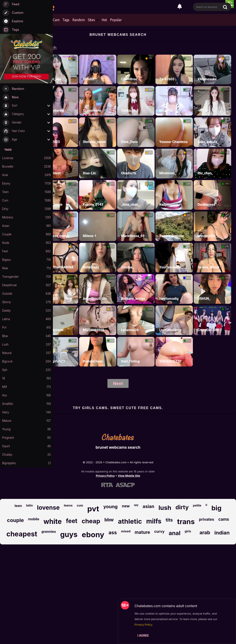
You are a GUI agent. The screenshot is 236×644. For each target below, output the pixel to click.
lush (165, 508)
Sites (91, 20)
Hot (104, 20)
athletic (130, 521)
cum (80, 505)
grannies (49, 532)
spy (136, 505)
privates (207, 519)
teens (68, 505)
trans (186, 522)
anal (175, 533)
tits (169, 520)
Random (79, 20)
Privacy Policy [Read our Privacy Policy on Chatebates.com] (105, 476)
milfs (154, 521)
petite (197, 505)
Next (118, 383)
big (217, 508)
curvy (159, 532)
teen (18, 506)
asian (149, 506)
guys (69, 534)
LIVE (112, 58)
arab (205, 533)
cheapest (22, 534)
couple (15, 520)
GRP (74, 58)
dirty (182, 507)
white (52, 521)
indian (222, 533)
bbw (109, 520)
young (111, 507)
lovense (48, 508)
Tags (66, 20)
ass (113, 533)
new (126, 506)
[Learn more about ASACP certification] (125, 485)
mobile (34, 519)
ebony (93, 534)
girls (188, 531)
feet (72, 521)
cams (224, 519)
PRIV (189, 278)
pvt (93, 509)
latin (29, 505)
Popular (116, 20)
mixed (126, 531)
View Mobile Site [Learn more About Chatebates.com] (129, 476)
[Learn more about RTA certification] (107, 485)
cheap (91, 521)
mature (142, 532)
